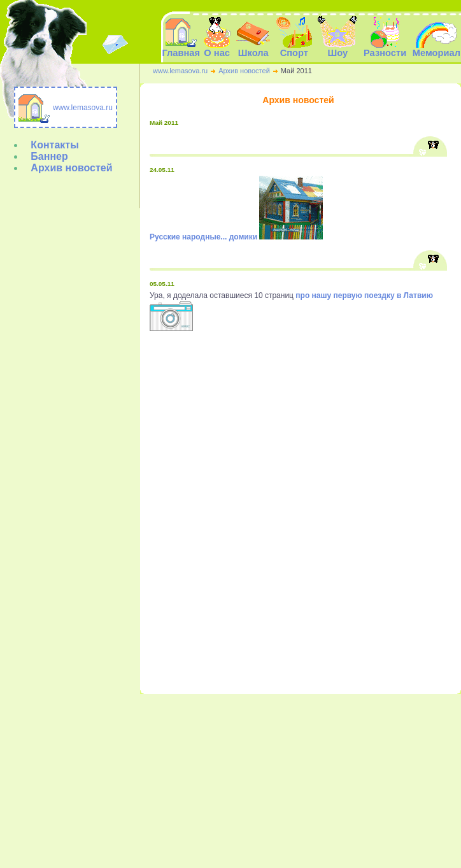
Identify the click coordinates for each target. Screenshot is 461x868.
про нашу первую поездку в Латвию (364, 295)
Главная (181, 49)
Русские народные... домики (203, 237)
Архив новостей (244, 71)
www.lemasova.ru (180, 71)
